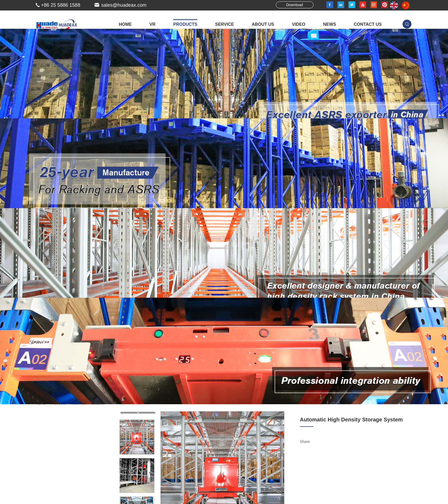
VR (152, 24)
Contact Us (368, 24)
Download (294, 5)
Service (224, 24)
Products (185, 24)
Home (125, 24)
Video (299, 24)
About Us (263, 24)
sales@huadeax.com (124, 5)
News (330, 24)
